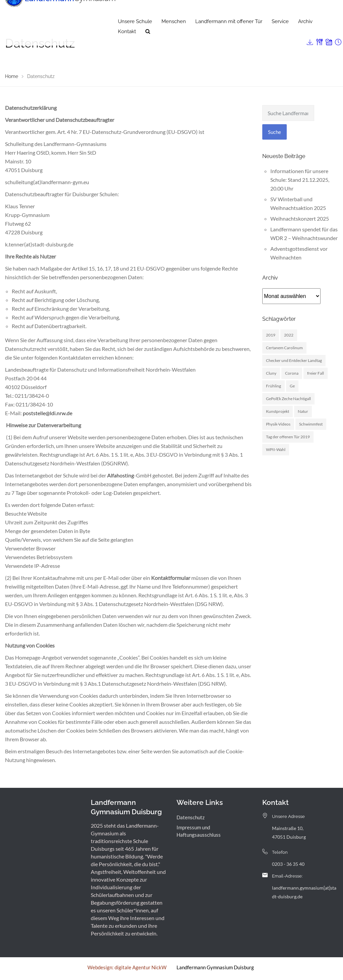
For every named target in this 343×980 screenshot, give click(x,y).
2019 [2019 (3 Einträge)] (271, 335)
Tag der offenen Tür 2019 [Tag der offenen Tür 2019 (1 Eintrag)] (288, 437)
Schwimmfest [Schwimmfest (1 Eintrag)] (311, 424)
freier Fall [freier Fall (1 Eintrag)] (316, 373)
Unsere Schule (135, 35)
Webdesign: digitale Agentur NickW (127, 967)
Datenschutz (191, 817)
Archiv (305, 35)
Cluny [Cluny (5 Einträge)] (271, 373)
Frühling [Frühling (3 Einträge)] (273, 386)
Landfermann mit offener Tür (229, 35)
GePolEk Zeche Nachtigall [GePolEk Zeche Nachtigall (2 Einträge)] (288, 399)
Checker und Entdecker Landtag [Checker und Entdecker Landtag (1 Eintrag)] (294, 360)
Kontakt (127, 45)
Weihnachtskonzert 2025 (300, 218)
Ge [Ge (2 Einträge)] (292, 386)
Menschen (174, 35)
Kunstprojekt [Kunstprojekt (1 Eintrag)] (278, 411)
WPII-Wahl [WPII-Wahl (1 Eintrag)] (276, 449)
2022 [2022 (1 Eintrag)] (289, 335)
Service (280, 35)
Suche (275, 132)
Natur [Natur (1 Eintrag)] (303, 411)
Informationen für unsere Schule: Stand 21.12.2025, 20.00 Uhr (300, 180)
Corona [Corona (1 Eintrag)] (292, 373)
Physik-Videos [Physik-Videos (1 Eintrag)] (278, 424)
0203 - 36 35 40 (288, 864)
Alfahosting (121, 475)
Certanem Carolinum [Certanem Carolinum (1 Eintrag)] (284, 348)
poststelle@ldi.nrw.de (48, 413)
